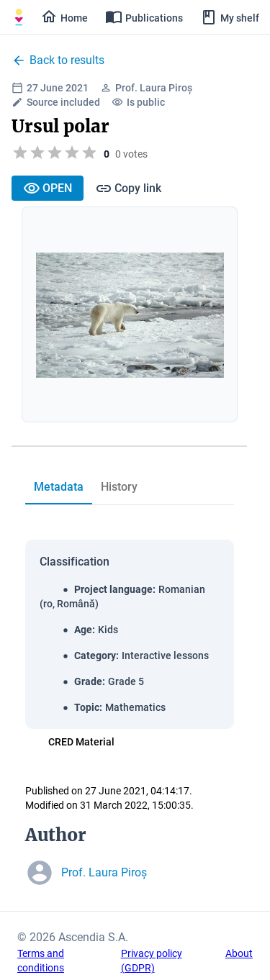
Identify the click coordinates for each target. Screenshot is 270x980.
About (239, 953)
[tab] (59, 487)
